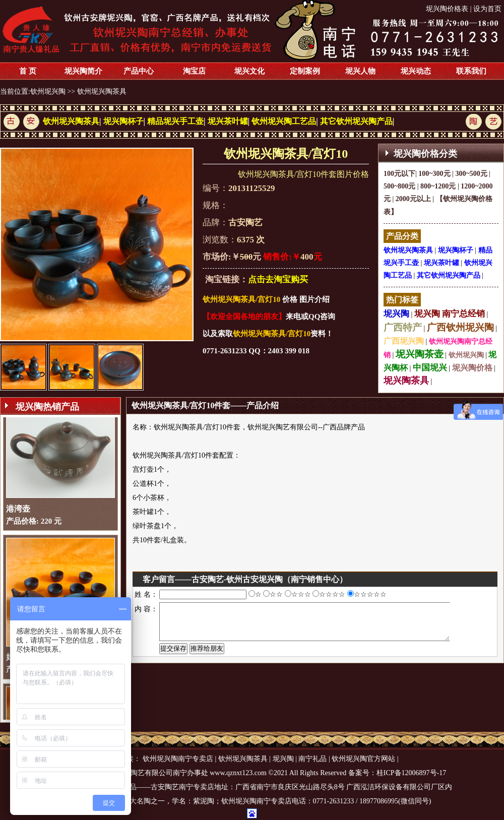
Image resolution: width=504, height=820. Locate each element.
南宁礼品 (312, 759)
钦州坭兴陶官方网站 (363, 759)
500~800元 (399, 186)
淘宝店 (194, 71)
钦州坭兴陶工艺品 (284, 121)
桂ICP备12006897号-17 (411, 773)
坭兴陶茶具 (406, 381)
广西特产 (403, 327)
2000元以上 (413, 199)
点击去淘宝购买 (278, 279)
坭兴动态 (416, 71)
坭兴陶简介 (83, 71)
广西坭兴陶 (404, 341)
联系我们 (471, 71)
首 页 (28, 71)
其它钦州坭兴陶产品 (356, 121)
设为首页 (487, 9)
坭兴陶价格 (472, 368)
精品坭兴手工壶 (175, 121)
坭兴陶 (396, 314)
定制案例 (305, 71)
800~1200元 (438, 186)
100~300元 (434, 174)
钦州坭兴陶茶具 (102, 91)
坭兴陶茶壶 (420, 354)
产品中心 (139, 71)
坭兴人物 (360, 71)
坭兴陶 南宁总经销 (450, 314)
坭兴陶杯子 (123, 121)
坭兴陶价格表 (447, 9)
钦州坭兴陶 (48, 91)
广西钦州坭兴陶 (460, 327)
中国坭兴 (430, 368)
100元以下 (399, 174)
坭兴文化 (249, 71)
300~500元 (471, 174)
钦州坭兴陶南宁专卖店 (178, 759)
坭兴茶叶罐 (228, 121)
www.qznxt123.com (238, 773)
